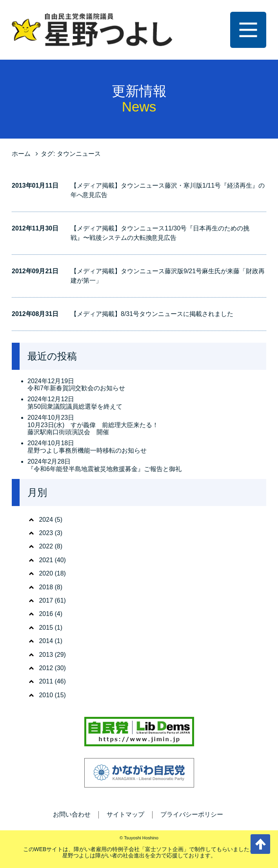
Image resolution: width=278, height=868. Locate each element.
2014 (46, 641)
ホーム (21, 154)
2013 (46, 655)
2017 (46, 600)
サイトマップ (125, 814)
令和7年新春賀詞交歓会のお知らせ (76, 388)
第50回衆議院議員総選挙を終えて (75, 407)
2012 (46, 668)
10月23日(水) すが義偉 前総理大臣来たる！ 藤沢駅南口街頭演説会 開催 (93, 429)
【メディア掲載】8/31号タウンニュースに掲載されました (152, 314)
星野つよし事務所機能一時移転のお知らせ (87, 450)
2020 (46, 573)
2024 (46, 520)
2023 (46, 533)
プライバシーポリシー (192, 814)
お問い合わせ (72, 814)
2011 (46, 681)
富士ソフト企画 (164, 849)
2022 (46, 546)
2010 (46, 695)
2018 (46, 587)
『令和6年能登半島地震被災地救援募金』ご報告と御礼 (104, 469)
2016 (46, 614)
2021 (46, 560)
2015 (46, 628)
